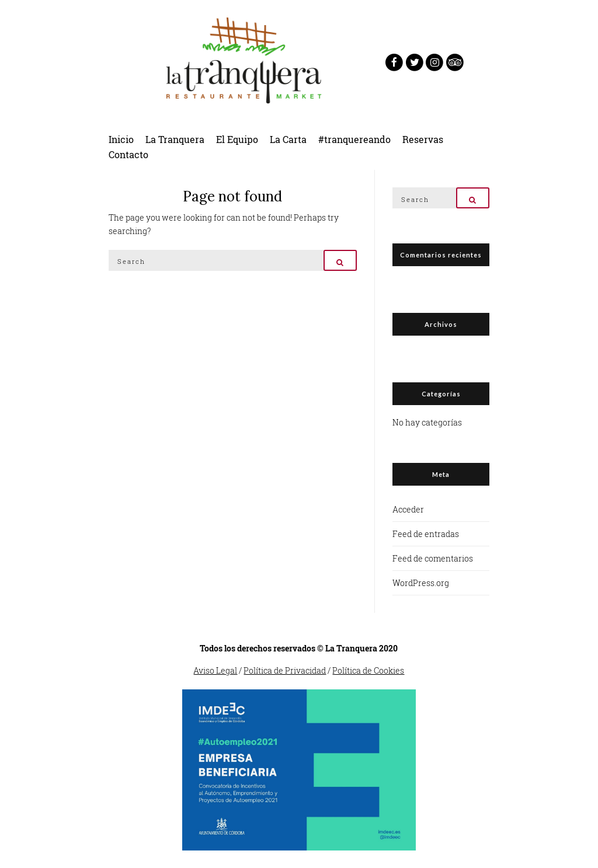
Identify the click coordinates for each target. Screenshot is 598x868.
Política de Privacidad (285, 670)
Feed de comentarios (433, 558)
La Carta (288, 139)
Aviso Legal (215, 670)
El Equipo (237, 139)
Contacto (128, 154)
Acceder (408, 509)
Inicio (121, 139)
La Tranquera (175, 139)
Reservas (423, 139)
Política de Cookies (368, 670)
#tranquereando (354, 139)
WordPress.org (421, 583)
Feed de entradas (426, 534)
